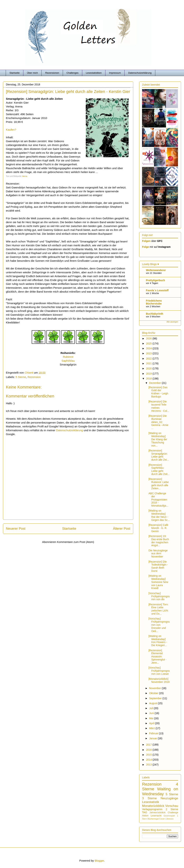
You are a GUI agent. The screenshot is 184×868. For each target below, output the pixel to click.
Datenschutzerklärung (140, 73)
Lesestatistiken (94, 73)
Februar (154, 733)
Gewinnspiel (169, 816)
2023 (149, 353)
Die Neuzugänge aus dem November (158, 554)
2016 (149, 750)
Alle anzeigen (172, 322)
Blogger (99, 861)
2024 (149, 348)
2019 (149, 374)
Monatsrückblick (153, 806)
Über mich (32, 73)
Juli (151, 708)
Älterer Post (122, 529)
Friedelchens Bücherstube (154, 302)
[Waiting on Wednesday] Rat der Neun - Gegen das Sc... (159, 515)
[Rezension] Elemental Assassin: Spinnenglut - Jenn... (158, 657)
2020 (149, 368)
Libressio (169, 819)
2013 (149, 765)
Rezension (34, 377)
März (152, 728)
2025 (149, 343)
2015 (149, 755)
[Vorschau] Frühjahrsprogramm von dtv (159, 596)
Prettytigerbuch (155, 280)
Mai (151, 718)
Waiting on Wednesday (160, 791)
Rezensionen (52, 73)
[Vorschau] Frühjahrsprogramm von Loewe (159, 671)
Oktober (154, 693)
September (156, 698)
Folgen (146, 241)
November (155, 688)
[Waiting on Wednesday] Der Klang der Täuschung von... (158, 439)
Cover (162, 819)
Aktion (145, 816)
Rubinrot (68, 357)
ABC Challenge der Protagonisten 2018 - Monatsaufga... (158, 499)
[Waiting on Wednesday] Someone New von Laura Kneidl (158, 582)
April (152, 723)
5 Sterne (21, 377)
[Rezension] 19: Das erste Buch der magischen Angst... (159, 541)
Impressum (115, 73)
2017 (149, 745)
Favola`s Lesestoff (157, 290)
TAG (145, 812)
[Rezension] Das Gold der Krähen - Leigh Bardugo (158, 392)
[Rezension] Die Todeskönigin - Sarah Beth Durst (158, 566)
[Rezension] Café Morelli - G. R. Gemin (158, 528)
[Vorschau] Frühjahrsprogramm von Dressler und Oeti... (159, 625)
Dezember (155, 383)
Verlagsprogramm (152, 809)
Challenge (173, 813)
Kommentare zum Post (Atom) (76, 542)
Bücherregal (153, 819)
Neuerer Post (16, 529)
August (153, 703)
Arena (25, 176)
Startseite (15, 73)
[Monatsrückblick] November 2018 (159, 680)
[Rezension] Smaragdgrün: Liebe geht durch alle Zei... (159, 455)
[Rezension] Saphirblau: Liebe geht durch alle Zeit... (159, 469)
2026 (149, 338)
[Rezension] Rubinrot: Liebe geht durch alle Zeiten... (159, 484)
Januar (153, 738)
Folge (145, 247)
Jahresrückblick (157, 813)
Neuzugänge (169, 798)
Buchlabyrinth (155, 314)
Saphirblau (68, 361)
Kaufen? (11, 130)
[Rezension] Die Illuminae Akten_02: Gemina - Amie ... (158, 422)
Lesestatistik (151, 802)
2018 (149, 379)
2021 (149, 363)
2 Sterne (172, 809)
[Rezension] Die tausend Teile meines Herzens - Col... (159, 406)
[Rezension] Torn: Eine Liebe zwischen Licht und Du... (159, 609)
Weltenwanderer (156, 270)
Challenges (73, 73)
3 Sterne (149, 798)
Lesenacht (156, 816)
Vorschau (172, 806)
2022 (149, 359)
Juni (152, 713)
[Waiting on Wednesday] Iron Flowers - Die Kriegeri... (158, 641)
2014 (149, 760)
